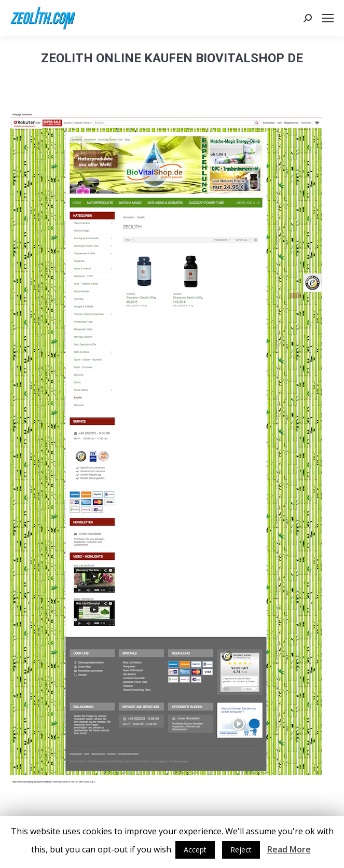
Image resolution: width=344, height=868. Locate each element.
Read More (289, 849)
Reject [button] (241, 850)
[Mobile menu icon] (328, 18)
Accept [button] (195, 850)
